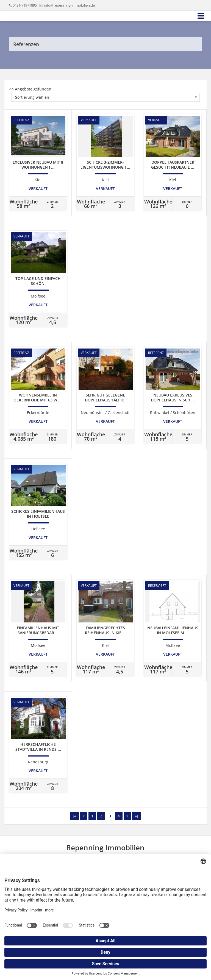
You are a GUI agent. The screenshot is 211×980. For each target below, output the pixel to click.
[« (74, 816)
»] (137, 816)
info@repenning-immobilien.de (69, 5)
